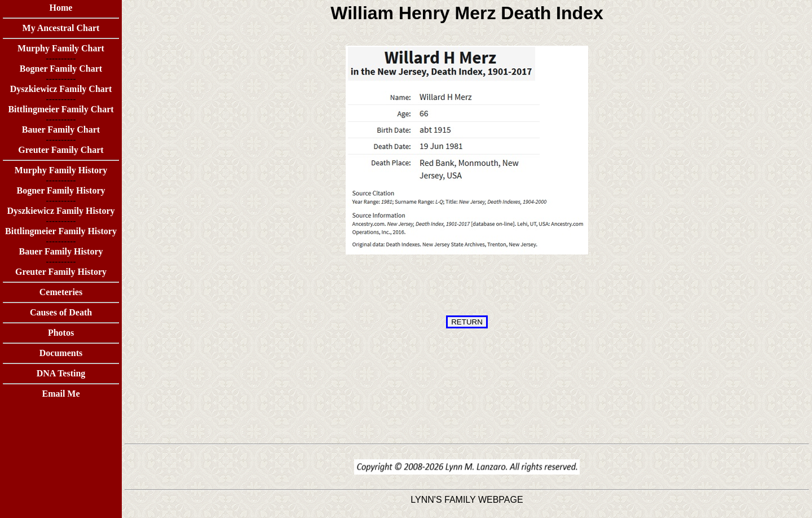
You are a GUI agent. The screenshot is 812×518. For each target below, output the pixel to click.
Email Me (61, 394)
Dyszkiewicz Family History (61, 211)
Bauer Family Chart (61, 129)
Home (61, 8)
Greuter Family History (61, 272)
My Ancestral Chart (61, 28)
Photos (61, 333)
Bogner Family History (61, 190)
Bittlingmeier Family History (61, 231)
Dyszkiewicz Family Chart (61, 89)
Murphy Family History (61, 170)
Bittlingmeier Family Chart (61, 109)
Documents (61, 353)
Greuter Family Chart (61, 150)
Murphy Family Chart (61, 48)
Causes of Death (61, 312)
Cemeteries (61, 292)
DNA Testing (61, 373)
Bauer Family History (61, 251)
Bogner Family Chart (61, 69)
